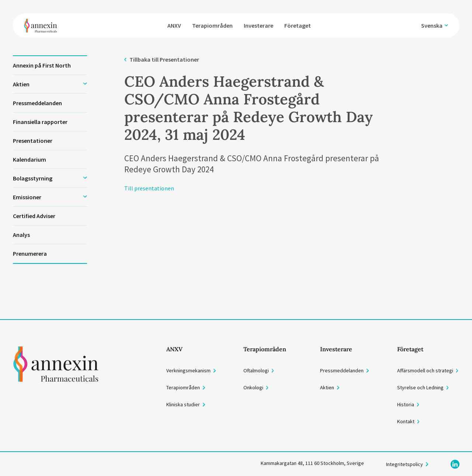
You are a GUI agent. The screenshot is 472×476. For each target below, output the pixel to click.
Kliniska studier (183, 404)
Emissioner (27, 197)
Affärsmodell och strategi (425, 370)
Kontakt (406, 421)
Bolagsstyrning (33, 178)
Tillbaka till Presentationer (164, 59)
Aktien (21, 84)
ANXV (176, 23)
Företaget (299, 23)
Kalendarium (29, 159)
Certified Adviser (34, 216)
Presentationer (33, 141)
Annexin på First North (42, 65)
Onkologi (253, 387)
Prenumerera (30, 253)
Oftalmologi (256, 370)
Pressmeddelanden (37, 103)
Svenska (432, 23)
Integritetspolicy (405, 464)
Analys (21, 235)
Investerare (260, 23)
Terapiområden (214, 23)
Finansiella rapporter (40, 122)
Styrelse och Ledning (420, 387)
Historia (406, 404)
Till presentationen (149, 188)
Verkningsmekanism (188, 370)
